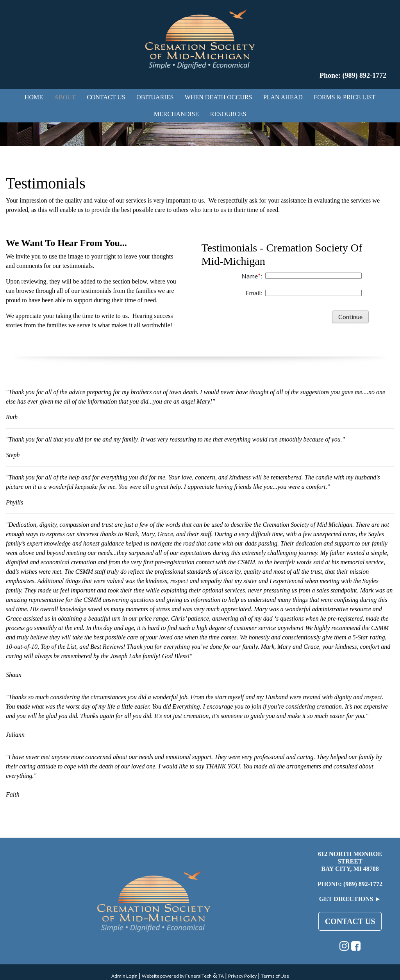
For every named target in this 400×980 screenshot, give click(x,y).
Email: (254, 293)
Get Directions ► (350, 899)
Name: (252, 276)
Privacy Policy (242, 976)
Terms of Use (275, 976)
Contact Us (350, 921)
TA (221, 976)
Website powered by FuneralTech (177, 976)
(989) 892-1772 (363, 884)
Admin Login (124, 976)
